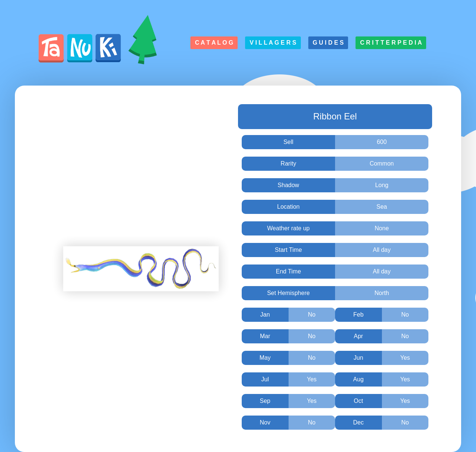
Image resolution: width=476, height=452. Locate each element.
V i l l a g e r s (273, 43)
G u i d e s (328, 43)
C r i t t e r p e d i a (391, 43)
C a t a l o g (214, 43)
